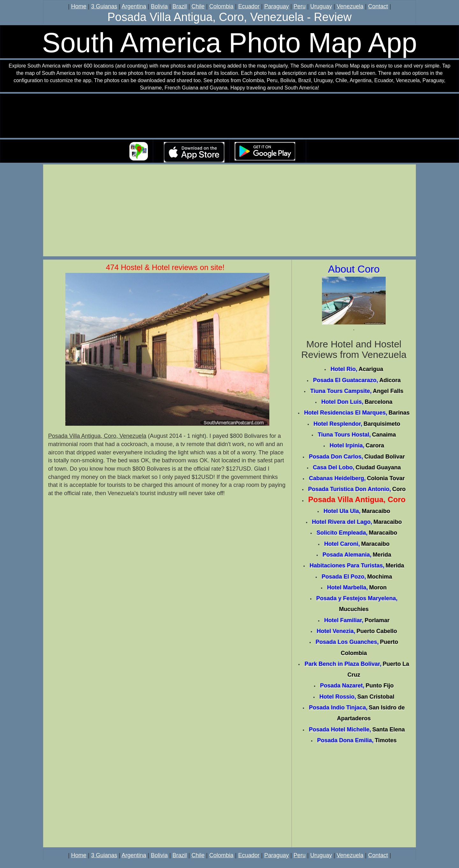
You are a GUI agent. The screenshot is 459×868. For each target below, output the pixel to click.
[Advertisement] (229, 211)
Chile (198, 6)
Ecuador (249, 6)
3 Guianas (104, 6)
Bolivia (159, 6)
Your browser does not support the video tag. (229, 116)
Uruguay (321, 6)
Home (79, 6)
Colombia (221, 6)
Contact (378, 6)
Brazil (180, 6)
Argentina (134, 6)
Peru (300, 6)
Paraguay (277, 6)
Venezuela (350, 6)
